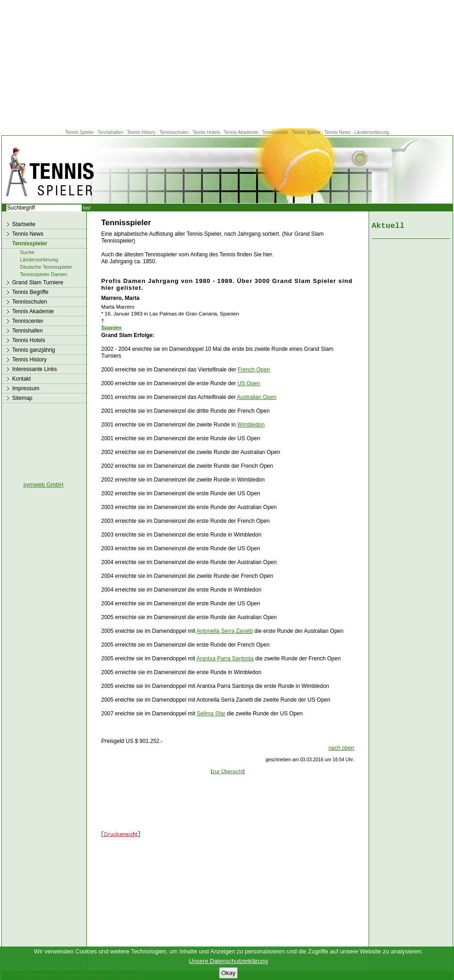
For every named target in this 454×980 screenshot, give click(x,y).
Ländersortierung (372, 132)
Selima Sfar (211, 714)
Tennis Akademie (241, 132)
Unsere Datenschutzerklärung (229, 961)
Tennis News (338, 132)
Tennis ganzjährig (34, 350)
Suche (27, 252)
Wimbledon (251, 425)
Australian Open (257, 397)
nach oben (341, 748)
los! (87, 208)
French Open (254, 370)
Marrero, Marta (121, 298)
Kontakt (22, 379)
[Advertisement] (227, 64)
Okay (228, 973)
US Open (249, 383)
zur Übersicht (227, 771)
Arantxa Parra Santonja (225, 659)
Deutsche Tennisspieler (46, 267)
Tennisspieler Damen (44, 274)
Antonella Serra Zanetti (225, 631)
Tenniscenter (275, 132)
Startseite (24, 224)
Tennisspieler (30, 244)
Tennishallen (111, 132)
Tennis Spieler (80, 132)
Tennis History (141, 132)
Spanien (112, 327)
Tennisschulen (174, 132)
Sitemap (22, 398)
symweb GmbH (43, 484)
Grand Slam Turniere (38, 282)
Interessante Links (35, 369)
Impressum (26, 388)
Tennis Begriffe (31, 292)
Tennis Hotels (207, 132)
